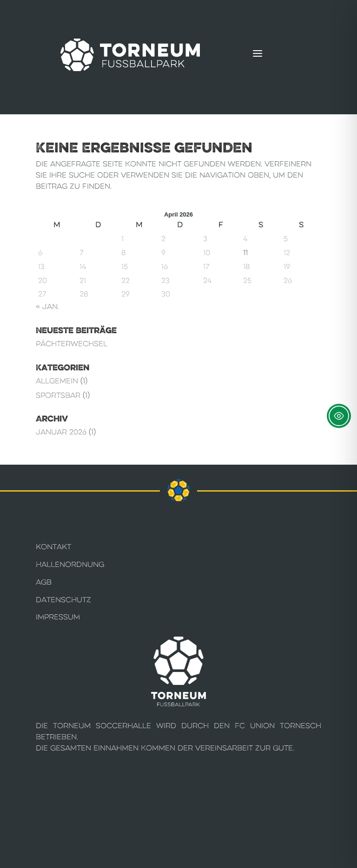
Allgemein (57, 381)
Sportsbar (58, 395)
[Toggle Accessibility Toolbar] (339, 416)
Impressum (58, 617)
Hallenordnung (70, 564)
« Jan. (47, 306)
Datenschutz (63, 600)
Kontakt (53, 547)
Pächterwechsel (72, 344)
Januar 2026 (61, 432)
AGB (44, 582)
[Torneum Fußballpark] (130, 55)
